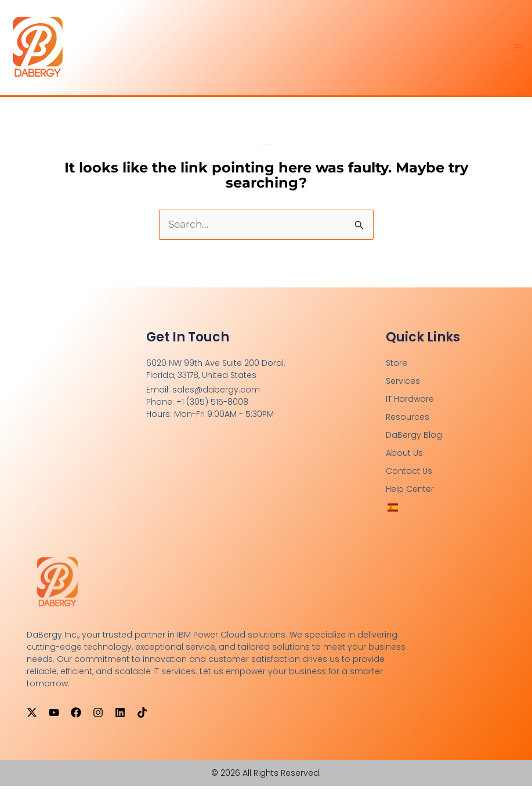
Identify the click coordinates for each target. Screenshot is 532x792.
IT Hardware (410, 405)
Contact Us (409, 477)
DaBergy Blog (414, 441)
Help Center (410, 495)
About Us (404, 459)
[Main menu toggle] (519, 51)
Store (397, 369)
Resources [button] (408, 423)
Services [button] (403, 387)
